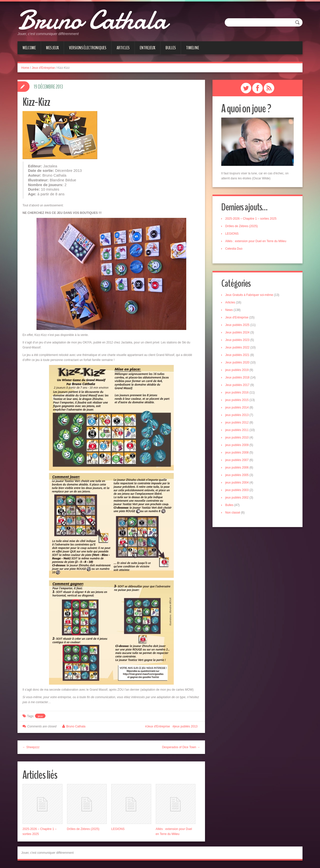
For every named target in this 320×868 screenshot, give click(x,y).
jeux (40, 716)
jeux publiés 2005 (237, 475)
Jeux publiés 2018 (237, 377)
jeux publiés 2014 (237, 407)
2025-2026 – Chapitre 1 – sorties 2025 (251, 219)
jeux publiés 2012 (237, 422)
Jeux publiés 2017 (237, 385)
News (229, 310)
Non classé (233, 513)
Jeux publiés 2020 (237, 362)
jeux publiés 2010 (237, 438)
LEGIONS (118, 829)
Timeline (192, 48)
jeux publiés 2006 (237, 468)
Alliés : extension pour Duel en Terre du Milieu (256, 241)
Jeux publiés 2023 (237, 340)
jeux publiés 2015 (237, 400)
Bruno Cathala (92, 20)
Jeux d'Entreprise (43, 68)
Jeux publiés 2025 (237, 325)
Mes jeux (52, 48)
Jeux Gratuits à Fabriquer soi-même (249, 295)
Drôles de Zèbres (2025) (83, 829)
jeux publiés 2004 (237, 483)
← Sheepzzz (31, 747)
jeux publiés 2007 (237, 460)
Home (25, 68)
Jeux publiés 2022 (237, 347)
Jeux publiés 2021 (237, 355)
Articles (123, 48)
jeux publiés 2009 (237, 445)
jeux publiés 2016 (237, 392)
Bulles (171, 48)
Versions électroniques (88, 48)
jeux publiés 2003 (237, 490)
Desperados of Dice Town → (181, 747)
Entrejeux (147, 48)
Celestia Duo (234, 249)
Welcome (29, 48)
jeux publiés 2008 (237, 453)
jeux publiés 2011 (237, 430)
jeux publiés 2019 (237, 370)
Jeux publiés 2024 (237, 332)
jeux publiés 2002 (237, 498)
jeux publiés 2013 (186, 726)
